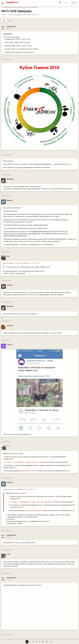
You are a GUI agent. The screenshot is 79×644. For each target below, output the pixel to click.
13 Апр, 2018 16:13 (6, 442)
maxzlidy (10, 285)
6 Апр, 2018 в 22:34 (35, 263)
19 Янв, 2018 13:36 (6, 155)
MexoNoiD (10, 179)
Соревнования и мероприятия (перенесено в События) (19, 7)
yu (16, 489)
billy (8, 256)
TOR (8, 554)
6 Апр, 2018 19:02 (6, 196)
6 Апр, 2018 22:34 (6, 252)
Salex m (9, 345)
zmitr (24, 15)
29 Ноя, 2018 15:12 (33, 15)
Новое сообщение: (15, 15)
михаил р (18, 263)
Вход (74, 2)
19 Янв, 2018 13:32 (6, 60)
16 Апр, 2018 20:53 (6, 531)
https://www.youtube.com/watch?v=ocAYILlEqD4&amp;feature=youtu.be (40, 608)
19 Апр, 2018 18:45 (6, 550)
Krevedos (10, 325)
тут (53, 164)
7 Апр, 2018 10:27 (6, 321)
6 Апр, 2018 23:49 (6, 302)
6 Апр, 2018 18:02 (6, 175)
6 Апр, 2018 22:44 (6, 281)
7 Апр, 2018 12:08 (6, 340)
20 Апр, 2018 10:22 (6, 573)
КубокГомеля (11, 26)
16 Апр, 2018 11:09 (6, 478)
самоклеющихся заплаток (29, 471)
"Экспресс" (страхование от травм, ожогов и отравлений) (26, 462)
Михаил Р (10, 200)
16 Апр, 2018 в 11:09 (31, 489)
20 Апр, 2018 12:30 (6, 635)
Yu (8, 446)
